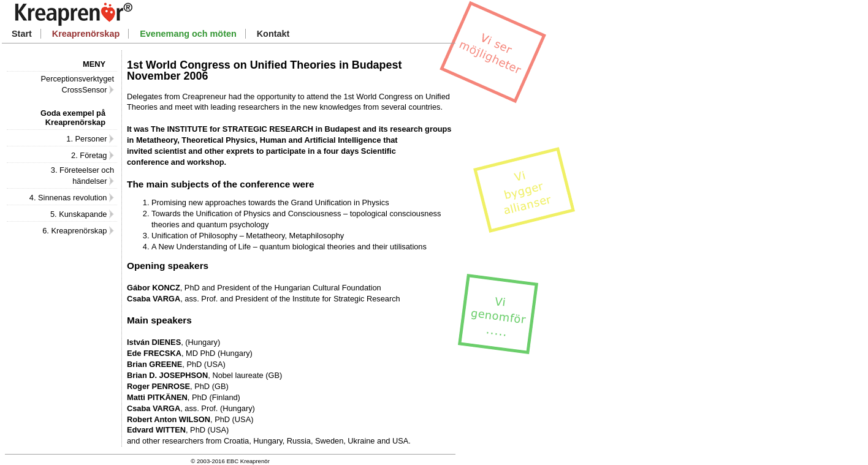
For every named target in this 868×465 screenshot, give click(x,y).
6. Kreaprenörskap (78, 231)
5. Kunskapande (82, 214)
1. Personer (90, 139)
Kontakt (273, 34)
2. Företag (93, 155)
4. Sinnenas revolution (72, 198)
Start (22, 34)
